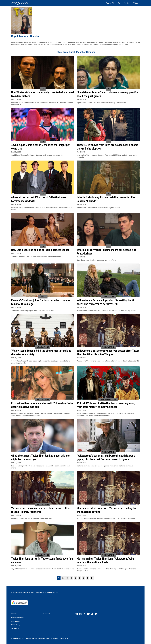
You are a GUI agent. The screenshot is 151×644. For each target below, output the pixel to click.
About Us (14, 614)
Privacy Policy (16, 621)
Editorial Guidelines (17, 618)
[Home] (20, 3)
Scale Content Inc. (52, 592)
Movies (127, 3)
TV (119, 3)
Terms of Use (15, 629)
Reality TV (110, 3)
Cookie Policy (16, 625)
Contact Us (47, 614)
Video (136, 3)
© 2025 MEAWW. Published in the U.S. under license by (29, 592)
